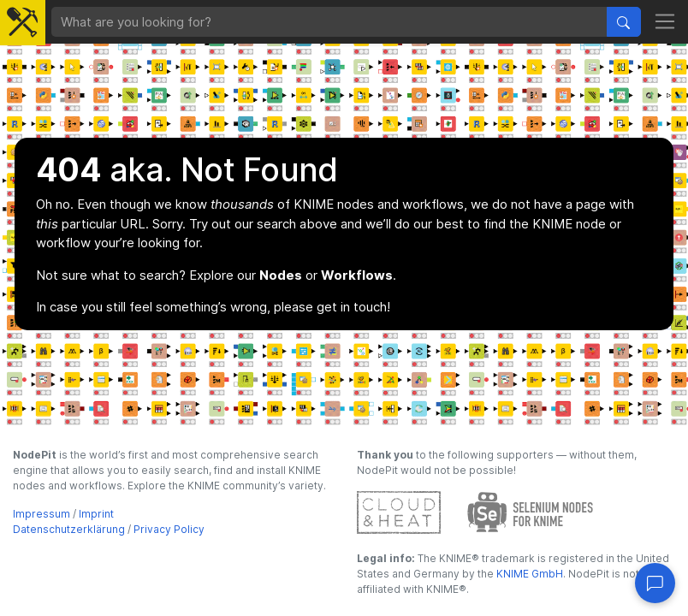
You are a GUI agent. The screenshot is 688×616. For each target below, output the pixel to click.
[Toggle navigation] (665, 22)
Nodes (281, 275)
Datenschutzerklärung (69, 529)
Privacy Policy (169, 529)
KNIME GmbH (528, 574)
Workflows (357, 275)
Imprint (96, 514)
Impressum (42, 514)
